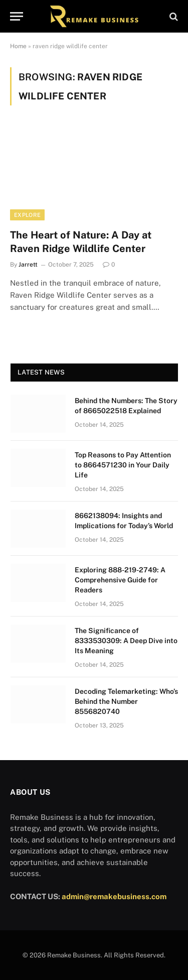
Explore (27, 215)
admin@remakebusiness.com (114, 896)
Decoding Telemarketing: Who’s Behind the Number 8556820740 (126, 701)
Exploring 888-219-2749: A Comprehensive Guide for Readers (120, 580)
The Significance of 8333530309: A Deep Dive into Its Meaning (126, 641)
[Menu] (17, 16)
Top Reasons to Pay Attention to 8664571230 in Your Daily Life (123, 465)
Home (18, 46)
